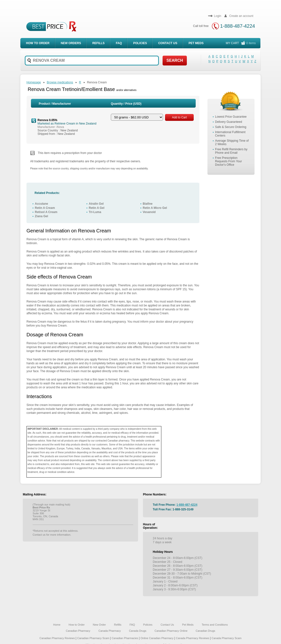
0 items (251, 43)
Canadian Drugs (205, 631)
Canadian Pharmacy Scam (94, 638)
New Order (99, 625)
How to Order (77, 625)
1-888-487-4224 (238, 26)
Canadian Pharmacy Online (171, 631)
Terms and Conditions (215, 625)
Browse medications (60, 82)
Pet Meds (188, 625)
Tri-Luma (95, 212)
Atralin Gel (96, 204)
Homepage (34, 82)
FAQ (119, 43)
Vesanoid (149, 212)
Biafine (148, 204)
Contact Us (168, 43)
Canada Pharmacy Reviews (192, 638)
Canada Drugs (138, 631)
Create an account (238, 16)
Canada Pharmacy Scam (227, 638)
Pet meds (196, 43)
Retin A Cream (45, 208)
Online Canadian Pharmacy (157, 638)
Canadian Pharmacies (125, 638)
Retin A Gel (97, 208)
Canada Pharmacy (109, 631)
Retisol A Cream (46, 212)
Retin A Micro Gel (155, 208)
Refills (98, 43)
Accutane (41, 204)
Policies (140, 43)
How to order (38, 43)
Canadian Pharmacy (78, 631)
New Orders (71, 43)
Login (214, 16)
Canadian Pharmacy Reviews (57, 638)
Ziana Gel (41, 216)
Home (57, 625)
